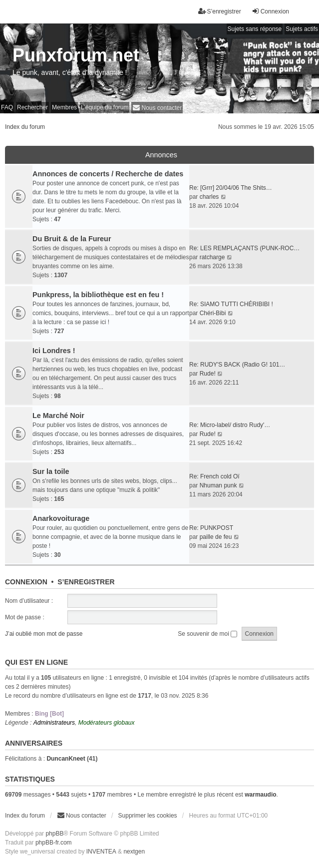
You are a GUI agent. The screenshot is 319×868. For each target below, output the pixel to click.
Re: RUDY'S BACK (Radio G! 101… (237, 365)
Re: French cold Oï (214, 476)
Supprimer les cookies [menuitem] (148, 816)
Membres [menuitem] (64, 107)
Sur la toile (51, 471)
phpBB (54, 834)
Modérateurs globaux (107, 723)
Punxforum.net (76, 55)
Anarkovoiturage (61, 518)
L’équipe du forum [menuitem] (105, 107)
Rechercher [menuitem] (32, 107)
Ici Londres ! (54, 351)
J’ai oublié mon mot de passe (44, 634)
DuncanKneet (66, 759)
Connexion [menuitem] (270, 11)
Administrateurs (54, 723)
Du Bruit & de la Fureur (72, 239)
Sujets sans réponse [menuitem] (255, 29)
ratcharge (212, 257)
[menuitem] (157, 108)
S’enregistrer (86, 582)
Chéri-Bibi (213, 313)
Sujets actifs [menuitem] (302, 29)
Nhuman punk (218, 485)
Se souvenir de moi (207, 634)
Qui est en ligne (36, 662)
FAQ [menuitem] (7, 107)
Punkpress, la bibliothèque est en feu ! (98, 295)
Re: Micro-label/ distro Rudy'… (230, 425)
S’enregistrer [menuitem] (220, 11)
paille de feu (216, 537)
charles (209, 197)
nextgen (134, 852)
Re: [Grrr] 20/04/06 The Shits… (231, 188)
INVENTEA (101, 852)
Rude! (208, 374)
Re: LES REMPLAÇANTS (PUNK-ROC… (244, 248)
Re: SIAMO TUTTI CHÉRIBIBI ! (231, 304)
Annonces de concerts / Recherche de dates (108, 174)
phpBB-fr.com (54, 843)
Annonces (161, 155)
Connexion (26, 582)
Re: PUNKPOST (211, 528)
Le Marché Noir (58, 416)
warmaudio (260, 795)
